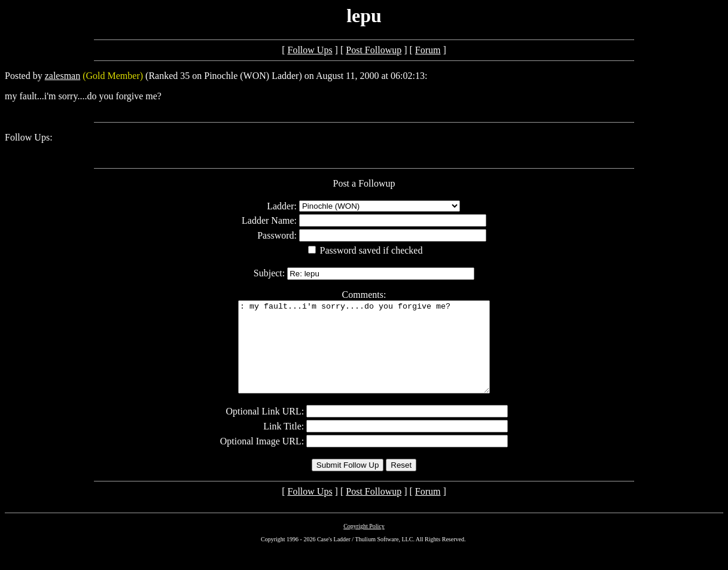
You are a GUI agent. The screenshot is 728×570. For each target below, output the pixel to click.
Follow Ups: (29, 137)
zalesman (63, 76)
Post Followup (374, 50)
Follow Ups (310, 50)
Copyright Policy (364, 544)
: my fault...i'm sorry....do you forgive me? (364, 356)
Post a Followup (364, 183)
